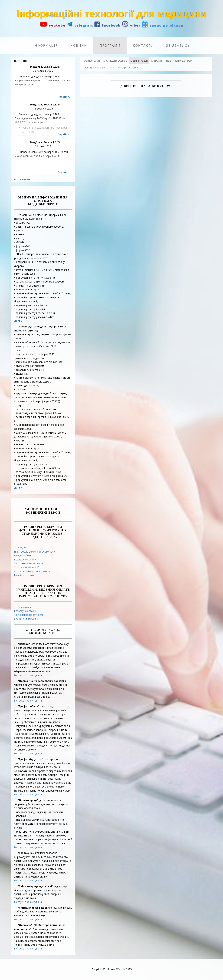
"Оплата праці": (28, 800)
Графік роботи (23, 555)
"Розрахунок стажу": (31, 853)
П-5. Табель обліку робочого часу (34, 552)
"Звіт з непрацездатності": (36, 886)
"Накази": (24, 644)
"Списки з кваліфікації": (34, 908)
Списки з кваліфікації (26, 567)
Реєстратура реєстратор (99, 67)
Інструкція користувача (28, 675)
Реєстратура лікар (128, 67)
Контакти (143, 45)
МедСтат (157, 61)
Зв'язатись (178, 45)
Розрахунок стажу (25, 559)
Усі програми (92, 61)
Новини (79, 45)
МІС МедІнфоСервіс (115, 61)
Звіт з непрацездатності (28, 563)
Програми (110, 45)
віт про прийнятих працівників (32, 571)
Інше (168, 61)
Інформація (46, 45)
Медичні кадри (139, 61)
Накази (22, 548)
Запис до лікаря (184, 61)
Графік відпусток (24, 575)
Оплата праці (26, 607)
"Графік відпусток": (31, 759)
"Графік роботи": (29, 706)
